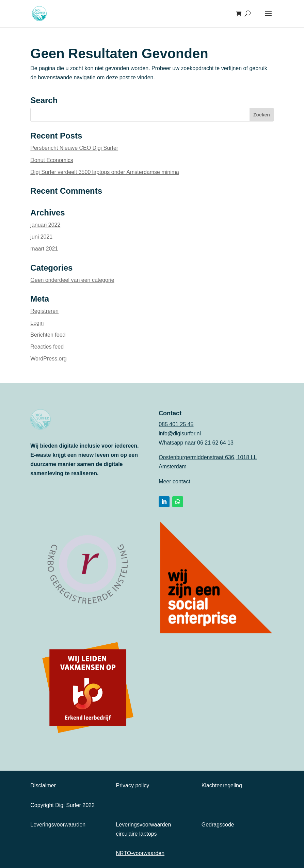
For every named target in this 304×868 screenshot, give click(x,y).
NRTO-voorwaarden (140, 853)
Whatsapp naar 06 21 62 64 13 (196, 443)
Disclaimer (43, 785)
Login (37, 323)
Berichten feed (48, 335)
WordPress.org (48, 359)
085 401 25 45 (176, 424)
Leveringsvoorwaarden (58, 825)
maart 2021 (44, 249)
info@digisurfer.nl (180, 433)
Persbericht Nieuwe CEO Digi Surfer (74, 148)
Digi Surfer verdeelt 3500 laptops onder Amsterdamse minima (105, 172)
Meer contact (174, 481)
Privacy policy (133, 785)
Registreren (44, 311)
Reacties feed (47, 347)
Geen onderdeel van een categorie (72, 280)
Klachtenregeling (222, 785)
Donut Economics (52, 160)
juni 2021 (41, 237)
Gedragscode (218, 825)
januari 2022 (45, 225)
